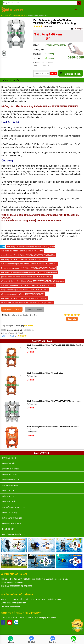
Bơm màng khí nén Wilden (38, 15)
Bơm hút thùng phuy (12, 524)
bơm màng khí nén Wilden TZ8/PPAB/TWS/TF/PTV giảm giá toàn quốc (29, 272)
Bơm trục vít (8, 496)
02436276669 (27, 586)
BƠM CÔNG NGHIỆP (10, 513)
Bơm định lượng (10, 474)
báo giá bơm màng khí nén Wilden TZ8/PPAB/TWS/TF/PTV (24, 290)
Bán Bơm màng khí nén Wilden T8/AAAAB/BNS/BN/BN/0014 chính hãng (55, 345)
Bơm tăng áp (8, 491)
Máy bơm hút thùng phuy (14, 507)
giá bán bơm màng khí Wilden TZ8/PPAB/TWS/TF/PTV (23, 294)
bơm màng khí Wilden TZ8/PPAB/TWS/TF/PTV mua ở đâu (24, 298)
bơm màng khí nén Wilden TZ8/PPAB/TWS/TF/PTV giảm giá (31, 246)
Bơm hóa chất (9, 463)
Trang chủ (6, 15)
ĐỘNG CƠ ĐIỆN (8, 529)
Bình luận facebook (35, 309)
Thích (11, 336)
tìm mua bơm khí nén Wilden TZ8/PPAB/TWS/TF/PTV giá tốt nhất (27, 303)
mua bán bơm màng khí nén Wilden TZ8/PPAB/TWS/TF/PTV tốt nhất (28, 285)
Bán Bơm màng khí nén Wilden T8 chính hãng (45, 373)
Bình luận (48, 27)
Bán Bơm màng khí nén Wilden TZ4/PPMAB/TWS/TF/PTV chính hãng (54, 401)
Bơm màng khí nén (20, 15)
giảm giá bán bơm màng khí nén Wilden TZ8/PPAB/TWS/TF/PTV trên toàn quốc (32, 281)
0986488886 (15, 586)
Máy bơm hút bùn (10, 485)
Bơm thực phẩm (9, 502)
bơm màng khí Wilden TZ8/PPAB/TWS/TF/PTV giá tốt (22, 251)
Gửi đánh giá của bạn (12, 309)
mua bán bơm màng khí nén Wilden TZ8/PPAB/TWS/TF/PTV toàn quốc (29, 264)
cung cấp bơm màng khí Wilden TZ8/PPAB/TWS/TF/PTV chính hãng (28, 255)
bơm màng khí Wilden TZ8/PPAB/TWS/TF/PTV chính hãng (24, 259)
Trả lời (4, 336)
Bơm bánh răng (9, 458)
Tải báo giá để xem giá (48, 36)
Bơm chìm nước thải (11, 480)
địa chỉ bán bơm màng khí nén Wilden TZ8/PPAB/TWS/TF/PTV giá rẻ (28, 268)
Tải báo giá (77, 29)
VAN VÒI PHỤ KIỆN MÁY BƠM (14, 534)
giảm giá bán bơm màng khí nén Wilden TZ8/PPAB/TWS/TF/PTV (26, 277)
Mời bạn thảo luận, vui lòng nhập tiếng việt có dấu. (32, 317)
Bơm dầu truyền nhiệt (12, 518)
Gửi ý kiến (72, 319)
